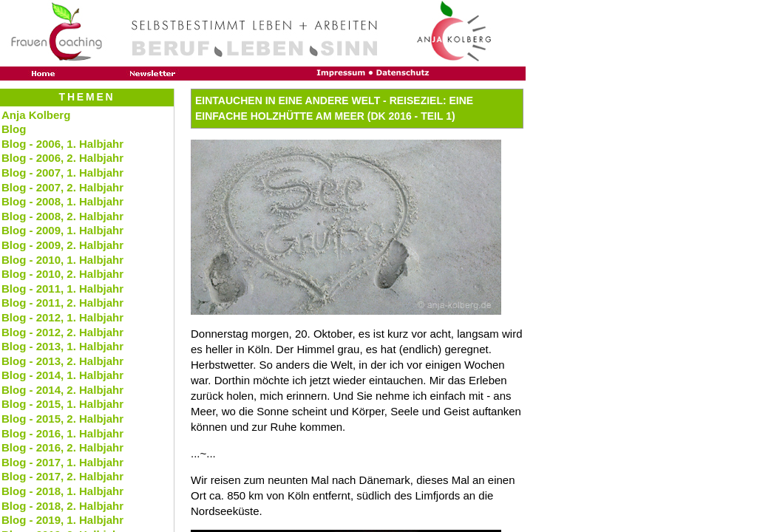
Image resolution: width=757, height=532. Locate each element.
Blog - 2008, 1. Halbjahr (62, 201)
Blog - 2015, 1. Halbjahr (62, 404)
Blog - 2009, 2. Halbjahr (62, 245)
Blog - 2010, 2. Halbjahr (62, 274)
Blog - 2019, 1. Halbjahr (62, 520)
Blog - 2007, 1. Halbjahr (62, 173)
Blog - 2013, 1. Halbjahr (62, 346)
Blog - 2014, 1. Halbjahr (62, 375)
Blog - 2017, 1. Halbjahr (62, 462)
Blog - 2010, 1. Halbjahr (62, 260)
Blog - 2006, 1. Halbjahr (62, 144)
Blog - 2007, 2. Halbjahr (62, 187)
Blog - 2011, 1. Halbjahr (62, 289)
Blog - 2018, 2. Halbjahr (62, 506)
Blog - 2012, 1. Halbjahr (62, 317)
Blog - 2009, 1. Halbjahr (62, 230)
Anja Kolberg (36, 115)
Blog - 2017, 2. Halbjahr (62, 476)
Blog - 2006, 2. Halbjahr (62, 158)
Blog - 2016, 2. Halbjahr (62, 447)
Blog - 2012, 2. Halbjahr (62, 332)
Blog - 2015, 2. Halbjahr (62, 419)
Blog (14, 129)
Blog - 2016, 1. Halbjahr (62, 433)
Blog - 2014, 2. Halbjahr (62, 390)
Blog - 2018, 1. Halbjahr (62, 491)
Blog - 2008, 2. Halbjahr (62, 216)
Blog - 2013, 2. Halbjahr (62, 361)
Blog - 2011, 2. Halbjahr (62, 303)
